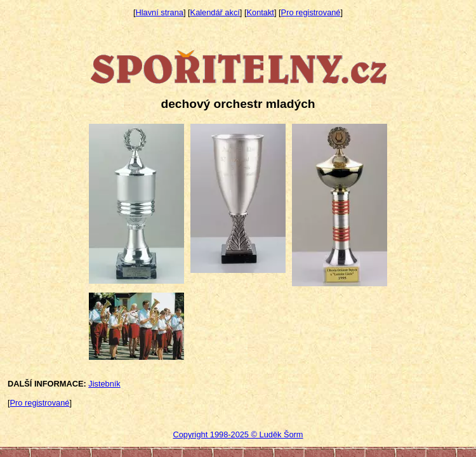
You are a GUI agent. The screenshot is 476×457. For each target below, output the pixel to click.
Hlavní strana (160, 12)
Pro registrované (311, 12)
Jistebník (104, 384)
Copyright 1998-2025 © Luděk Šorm (238, 434)
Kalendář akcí (215, 12)
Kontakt (261, 12)
